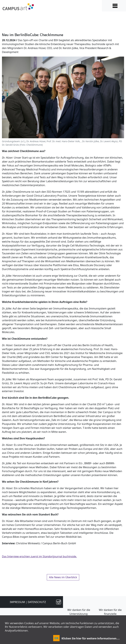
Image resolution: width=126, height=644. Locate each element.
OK (56, 638)
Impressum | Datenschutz (28, 602)
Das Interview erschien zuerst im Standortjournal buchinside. (39, 556)
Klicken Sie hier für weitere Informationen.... (91, 638)
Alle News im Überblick (63, 577)
